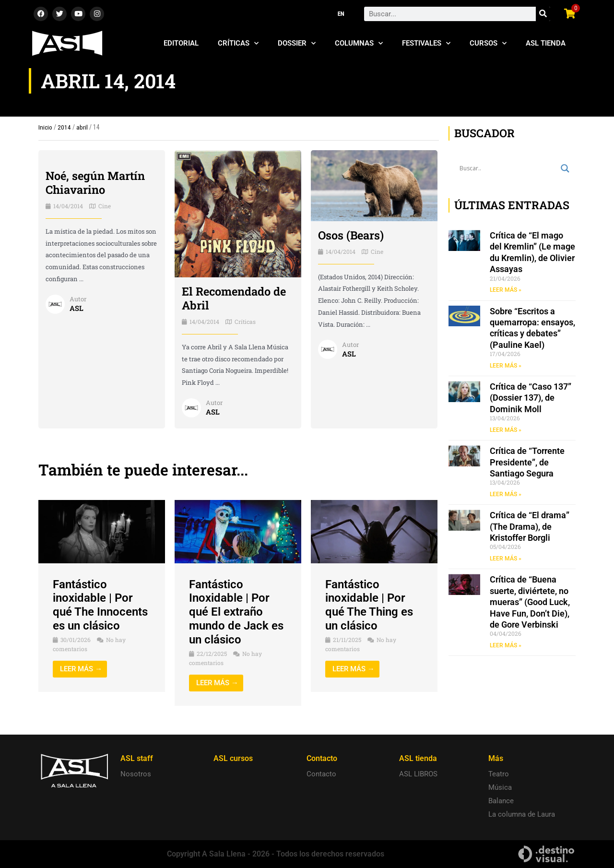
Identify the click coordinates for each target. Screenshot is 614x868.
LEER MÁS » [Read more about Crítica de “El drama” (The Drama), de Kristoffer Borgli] (506, 559)
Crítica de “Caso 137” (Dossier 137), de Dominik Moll (531, 398)
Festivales (426, 43)
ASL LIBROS (418, 774)
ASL (77, 308)
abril (82, 127)
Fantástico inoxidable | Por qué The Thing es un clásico (369, 605)
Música (500, 787)
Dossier (297, 43)
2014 (64, 127)
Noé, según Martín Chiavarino (96, 183)
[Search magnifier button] (565, 168)
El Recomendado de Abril (235, 298)
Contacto (321, 774)
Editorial (181, 43)
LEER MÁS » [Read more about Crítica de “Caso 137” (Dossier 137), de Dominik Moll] (506, 430)
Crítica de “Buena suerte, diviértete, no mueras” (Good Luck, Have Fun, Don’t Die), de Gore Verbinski (530, 603)
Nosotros (136, 774)
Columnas (359, 43)
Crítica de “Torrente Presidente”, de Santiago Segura (527, 463)
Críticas (238, 43)
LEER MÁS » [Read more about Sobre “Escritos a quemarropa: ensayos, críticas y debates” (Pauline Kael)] (506, 366)
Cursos (488, 43)
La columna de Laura (522, 814)
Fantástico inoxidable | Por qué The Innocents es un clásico (100, 605)
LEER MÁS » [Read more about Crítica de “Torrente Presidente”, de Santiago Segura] (506, 495)
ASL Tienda (546, 43)
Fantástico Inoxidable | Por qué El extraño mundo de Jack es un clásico (236, 612)
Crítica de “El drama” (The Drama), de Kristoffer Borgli (530, 527)
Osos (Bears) (352, 235)
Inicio (45, 127)
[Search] (543, 14)
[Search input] (508, 168)
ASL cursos (233, 758)
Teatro (499, 774)
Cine (105, 206)
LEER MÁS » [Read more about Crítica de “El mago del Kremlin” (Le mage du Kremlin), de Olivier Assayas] (506, 290)
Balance (501, 801)
